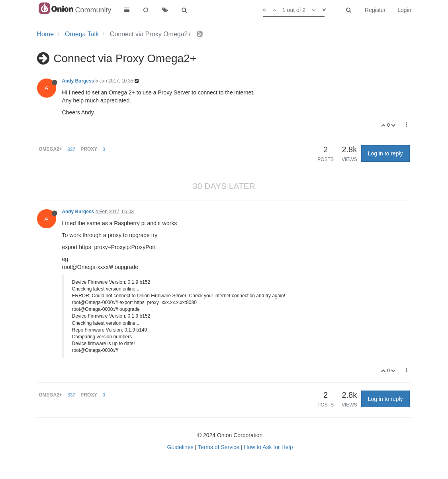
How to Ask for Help (269, 447)
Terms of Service (219, 447)
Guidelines (180, 447)
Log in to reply (385, 153)
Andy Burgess (78, 81)
